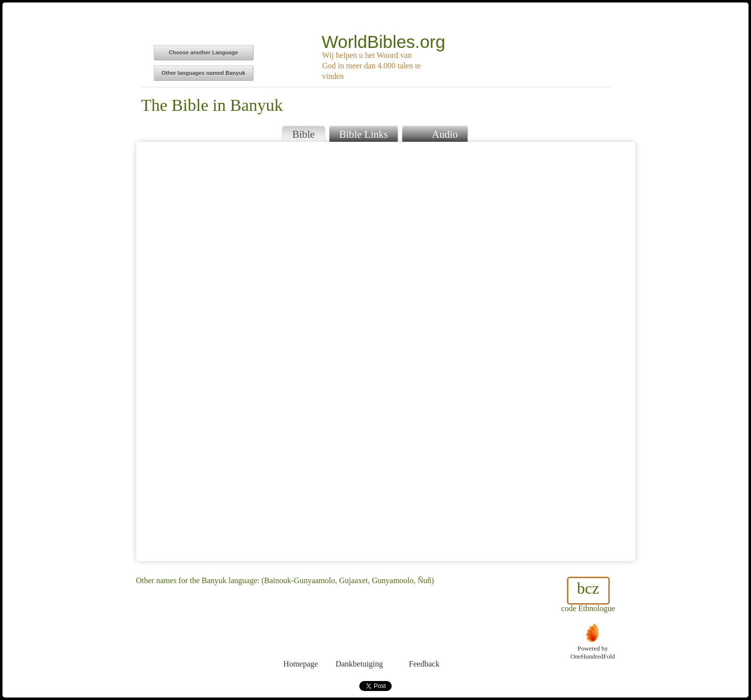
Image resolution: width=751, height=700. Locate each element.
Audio (435, 133)
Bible (304, 134)
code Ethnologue (588, 595)
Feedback (424, 645)
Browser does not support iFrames (386, 351)
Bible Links (364, 134)
